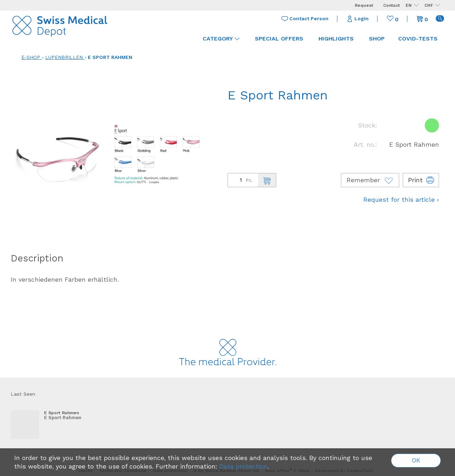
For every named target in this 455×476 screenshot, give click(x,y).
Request (364, 5)
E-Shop (31, 57)
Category (221, 39)
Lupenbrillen (64, 57)
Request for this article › (401, 200)
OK (416, 460)
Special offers (279, 39)
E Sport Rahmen (110, 57)
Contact (392, 5)
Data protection (243, 466)
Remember (370, 180)
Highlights (336, 39)
